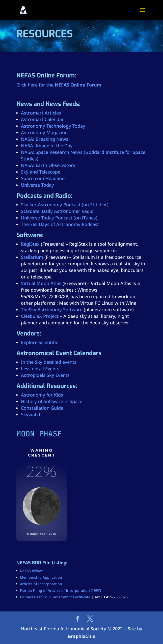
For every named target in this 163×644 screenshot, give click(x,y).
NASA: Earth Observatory (48, 165)
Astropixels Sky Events (45, 375)
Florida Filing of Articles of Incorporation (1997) (60, 590)
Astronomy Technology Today (53, 126)
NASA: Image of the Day (47, 146)
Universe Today (37, 185)
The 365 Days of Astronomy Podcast (60, 224)
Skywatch (31, 414)
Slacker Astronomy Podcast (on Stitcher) (65, 205)
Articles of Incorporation (41, 584)
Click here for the (59, 85)
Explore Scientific (39, 342)
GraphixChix (81, 636)
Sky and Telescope (41, 172)
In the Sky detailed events (49, 362)
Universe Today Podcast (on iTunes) (59, 218)
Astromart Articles (41, 113)
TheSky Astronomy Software (52, 310)
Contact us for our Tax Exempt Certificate (55, 597)
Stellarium (32, 257)
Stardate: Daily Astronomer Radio (57, 211)
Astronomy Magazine (44, 132)
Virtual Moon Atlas (41, 283)
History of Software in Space (52, 401)
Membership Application (41, 577)
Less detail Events (40, 369)
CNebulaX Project (40, 316)
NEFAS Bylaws (32, 571)
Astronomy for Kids (42, 395)
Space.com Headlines (44, 178)
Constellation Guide (42, 408)
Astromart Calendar (42, 119)
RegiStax (30, 244)
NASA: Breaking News (45, 139)
